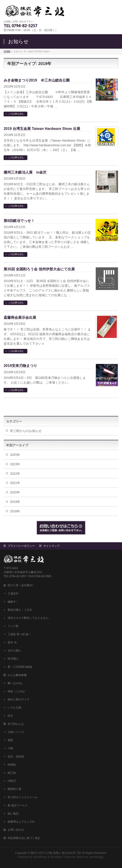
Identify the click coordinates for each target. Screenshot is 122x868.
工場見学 (13, 594)
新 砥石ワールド (18, 805)
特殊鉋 (12, 765)
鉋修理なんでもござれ (21, 822)
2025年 (15, 455)
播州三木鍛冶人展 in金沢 (25, 172)
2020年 (15, 492)
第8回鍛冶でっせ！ (19, 221)
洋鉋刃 (12, 781)
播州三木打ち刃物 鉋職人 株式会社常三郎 (56, 853)
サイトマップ (52, 546)
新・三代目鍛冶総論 (20, 667)
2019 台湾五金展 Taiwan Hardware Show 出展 (42, 129)
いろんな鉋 (14, 708)
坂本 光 (12, 642)
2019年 (15, 502)
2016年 (15, 511)
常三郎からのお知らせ (26, 431)
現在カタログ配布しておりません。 (29, 618)
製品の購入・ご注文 (20, 610)
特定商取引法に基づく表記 (24, 838)
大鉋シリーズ (16, 732)
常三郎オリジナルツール (23, 797)
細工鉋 (12, 773)
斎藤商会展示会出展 (20, 318)
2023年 (15, 464)
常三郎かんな (16, 724)
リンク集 (13, 626)
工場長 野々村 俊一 (19, 634)
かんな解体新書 (17, 675)
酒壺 (10, 740)
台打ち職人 (14, 651)
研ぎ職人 (13, 659)
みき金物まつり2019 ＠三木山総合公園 (37, 80)
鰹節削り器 (14, 789)
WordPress (40, 857)
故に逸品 (13, 814)
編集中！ (13, 602)
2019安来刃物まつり (20, 366)
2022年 (15, 474)
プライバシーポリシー (21, 546)
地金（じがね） (17, 691)
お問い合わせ (16, 830)
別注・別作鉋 (16, 757)
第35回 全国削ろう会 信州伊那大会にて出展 (39, 269)
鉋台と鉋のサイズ (19, 699)
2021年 (15, 483)
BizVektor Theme (61, 857)
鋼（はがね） (16, 683)
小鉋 (10, 748)
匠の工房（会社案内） (21, 585)
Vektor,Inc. (83, 857)
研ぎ (10, 716)
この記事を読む (16, 114)
